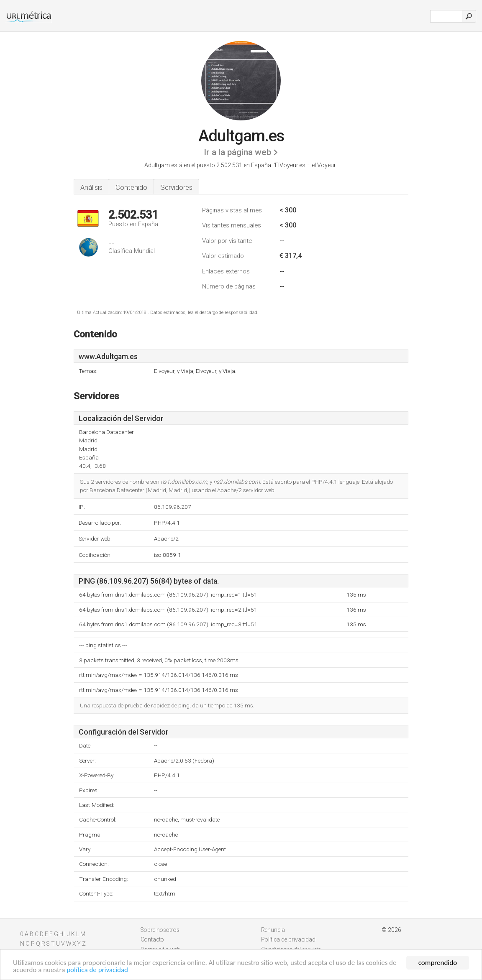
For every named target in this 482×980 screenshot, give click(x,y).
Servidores (176, 187)
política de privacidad (97, 970)
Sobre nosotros (160, 930)
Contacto (152, 939)
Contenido (131, 187)
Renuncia (273, 930)
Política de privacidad (288, 939)
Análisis (91, 187)
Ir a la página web (237, 152)
